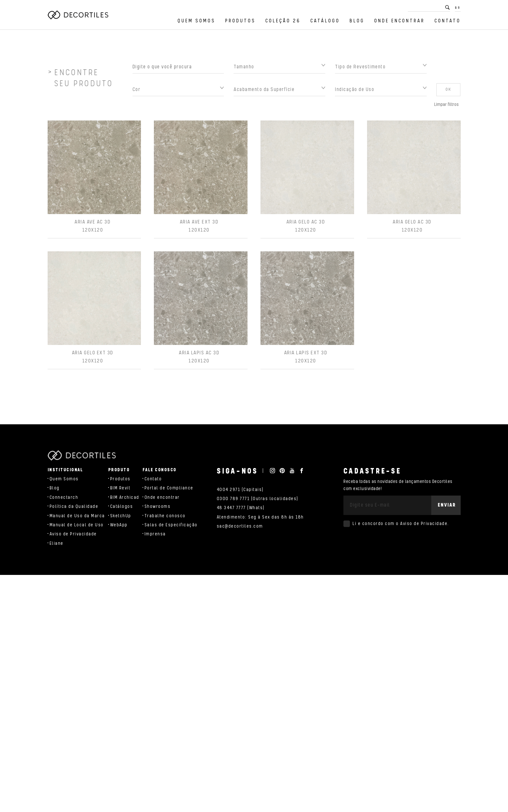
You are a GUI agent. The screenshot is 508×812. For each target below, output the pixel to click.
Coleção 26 (283, 21)
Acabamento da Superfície (264, 93)
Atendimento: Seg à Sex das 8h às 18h (260, 517)
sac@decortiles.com (240, 526)
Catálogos (122, 507)
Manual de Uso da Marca (77, 516)
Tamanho (244, 70)
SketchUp (121, 516)
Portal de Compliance (169, 488)
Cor (137, 93)
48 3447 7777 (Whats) (241, 508)
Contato (448, 21)
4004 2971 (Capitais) (240, 490)
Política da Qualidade (74, 507)
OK (448, 93)
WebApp (119, 525)
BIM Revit (120, 488)
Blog (357, 21)
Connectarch (64, 497)
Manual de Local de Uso (77, 525)
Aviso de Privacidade (73, 534)
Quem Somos (196, 21)
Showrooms (158, 507)
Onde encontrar (399, 21)
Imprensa (155, 534)
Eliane (57, 543)
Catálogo (325, 21)
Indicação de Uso (355, 93)
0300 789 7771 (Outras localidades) (258, 499)
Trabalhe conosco (165, 516)
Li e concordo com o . (401, 524)
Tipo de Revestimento (360, 70)
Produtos (240, 21)
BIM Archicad (125, 497)
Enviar (447, 505)
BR (458, 8)
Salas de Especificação (171, 525)
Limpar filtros (446, 108)
